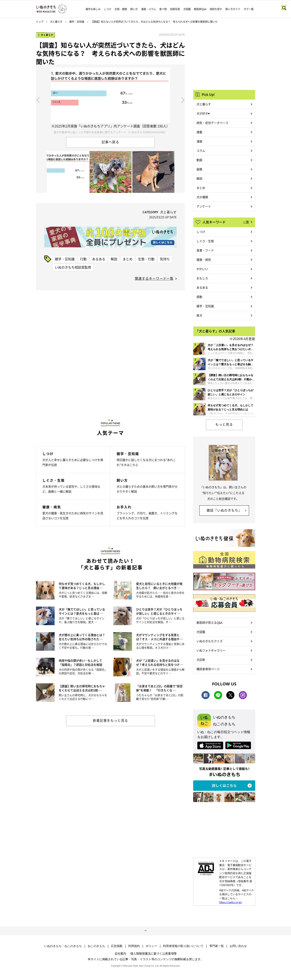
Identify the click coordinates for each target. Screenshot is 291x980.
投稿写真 (175, 9)
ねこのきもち (96, 946)
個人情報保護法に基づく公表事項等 (153, 953)
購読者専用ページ (208, 669)
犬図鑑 (187, 9)
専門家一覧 (217, 946)
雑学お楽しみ (93, 9)
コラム (201, 150)
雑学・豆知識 (77, 22)
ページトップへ (145, 931)
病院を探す (216, 9)
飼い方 (134, 9)
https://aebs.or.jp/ (231, 902)
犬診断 (201, 660)
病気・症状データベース (212, 123)
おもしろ (202, 278)
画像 (199, 169)
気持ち (165, 259)
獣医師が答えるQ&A (209, 622)
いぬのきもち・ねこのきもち (63, 946)
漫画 (199, 141)
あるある (99, 259)
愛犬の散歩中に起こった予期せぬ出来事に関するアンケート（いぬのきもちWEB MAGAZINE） (110, 132)
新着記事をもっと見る (110, 720)
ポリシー (151, 946)
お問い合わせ (238, 946)
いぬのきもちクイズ (210, 641)
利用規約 (134, 946)
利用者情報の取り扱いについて (183, 946)
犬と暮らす (56, 22)
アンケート (204, 206)
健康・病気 (204, 260)
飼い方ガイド (233, 9)
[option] (110, 100)
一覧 (246, 222)
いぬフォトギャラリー (211, 650)
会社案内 (120, 953)
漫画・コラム (148, 9)
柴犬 (199, 315)
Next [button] (183, 100)
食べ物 (163, 9)
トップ (40, 22)
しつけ (108, 9)
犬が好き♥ (203, 113)
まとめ (128, 259)
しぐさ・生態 (205, 241)
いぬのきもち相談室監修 (73, 267)
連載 (199, 132)
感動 (199, 297)
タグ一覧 (249, 9)
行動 (83, 259)
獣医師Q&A (200, 9)
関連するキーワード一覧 (154, 278)
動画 (199, 160)
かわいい (202, 269)
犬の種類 (202, 197)
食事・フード (205, 250)
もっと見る (224, 424)
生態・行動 (146, 259)
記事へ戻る (110, 142)
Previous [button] (38, 100)
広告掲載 (117, 946)
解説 (114, 259)
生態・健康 (121, 9)
